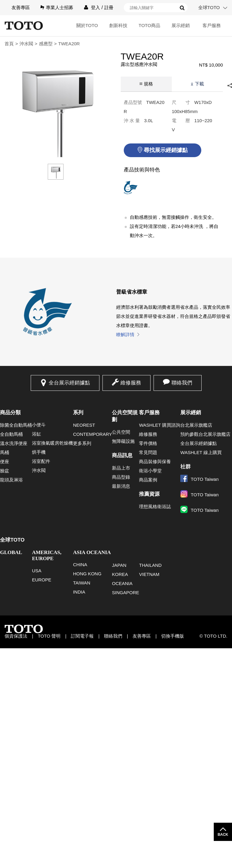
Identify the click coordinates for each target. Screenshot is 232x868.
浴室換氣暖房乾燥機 (52, 443)
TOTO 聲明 (49, 636)
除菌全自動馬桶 (16, 425)
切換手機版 (173, 636)
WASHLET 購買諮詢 (160, 425)
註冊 (109, 7)
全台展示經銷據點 (69, 383)
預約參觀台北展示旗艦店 (205, 434)
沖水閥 (26, 44)
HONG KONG (87, 574)
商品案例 (148, 480)
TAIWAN (82, 583)
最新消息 (121, 486)
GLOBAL (11, 552)
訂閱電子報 (82, 636)
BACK (223, 835)
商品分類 (10, 413)
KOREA (120, 574)
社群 (185, 467)
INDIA (79, 592)
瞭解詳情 (125, 334)
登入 (95, 7)
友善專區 (21, 7)
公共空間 (121, 432)
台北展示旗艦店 (196, 425)
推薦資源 (149, 494)
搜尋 (182, 8)
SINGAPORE (125, 592)
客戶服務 (212, 25)
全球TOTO (209, 7)
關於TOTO (87, 25)
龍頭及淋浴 (11, 480)
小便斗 (39, 425)
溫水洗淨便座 (14, 443)
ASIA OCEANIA (92, 552)
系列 (78, 413)
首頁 (9, 44)
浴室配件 (41, 461)
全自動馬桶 (11, 434)
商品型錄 (121, 477)
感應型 (46, 44)
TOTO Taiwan (199, 479)
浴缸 (36, 434)
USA (37, 571)
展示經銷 (181, 25)
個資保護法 (16, 636)
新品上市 (121, 468)
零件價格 (148, 443)
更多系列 (82, 443)
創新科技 (118, 25)
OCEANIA (122, 583)
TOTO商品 (149, 25)
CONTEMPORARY (92, 434)
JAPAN (119, 565)
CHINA (80, 565)
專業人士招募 (60, 7)
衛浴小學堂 (150, 471)
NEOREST (84, 425)
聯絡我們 (182, 383)
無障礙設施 (123, 441)
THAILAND (150, 565)
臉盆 (5, 471)
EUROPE (42, 580)
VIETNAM (149, 574)
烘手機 (39, 452)
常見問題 (148, 452)
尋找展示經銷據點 (166, 150)
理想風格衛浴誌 (155, 506)
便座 (5, 462)
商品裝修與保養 (155, 462)
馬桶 (5, 452)
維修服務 (131, 383)
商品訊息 (122, 455)
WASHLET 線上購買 (201, 452)
